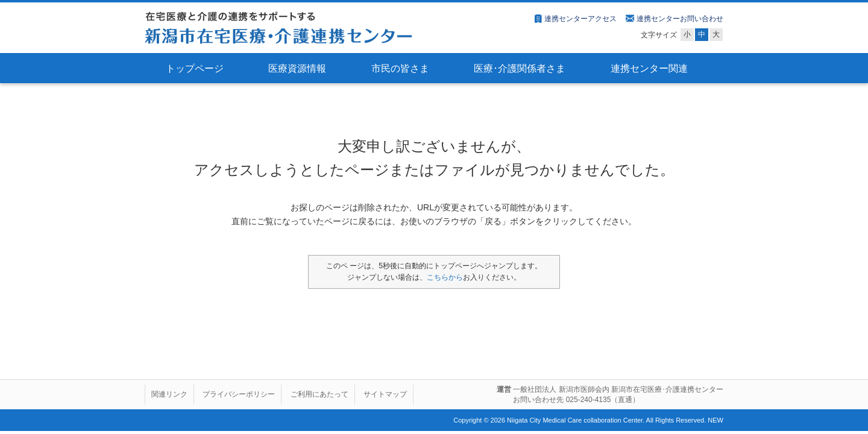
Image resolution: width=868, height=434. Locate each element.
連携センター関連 (649, 68)
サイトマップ (385, 394)
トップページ (195, 68)
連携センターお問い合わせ (680, 19)
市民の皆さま (400, 68)
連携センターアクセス (580, 19)
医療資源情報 (297, 68)
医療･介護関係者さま (520, 68)
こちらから (445, 277)
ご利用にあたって (319, 394)
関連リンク (169, 394)
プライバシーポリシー (239, 394)
